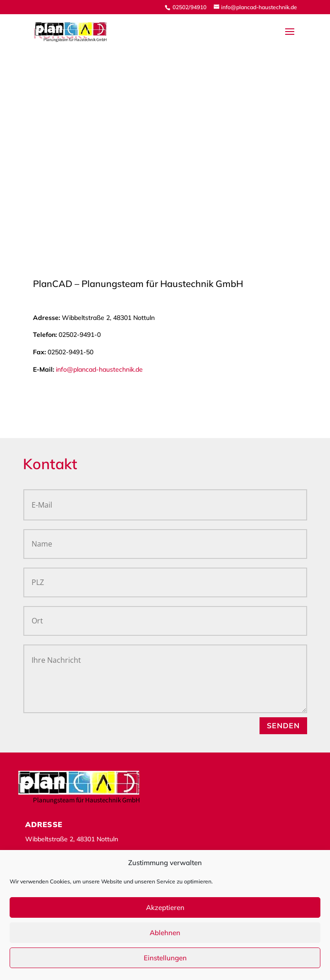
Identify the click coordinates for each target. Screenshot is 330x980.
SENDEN (283, 726)
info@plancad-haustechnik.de (99, 369)
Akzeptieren (165, 907)
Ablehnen (165, 933)
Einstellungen (165, 958)
